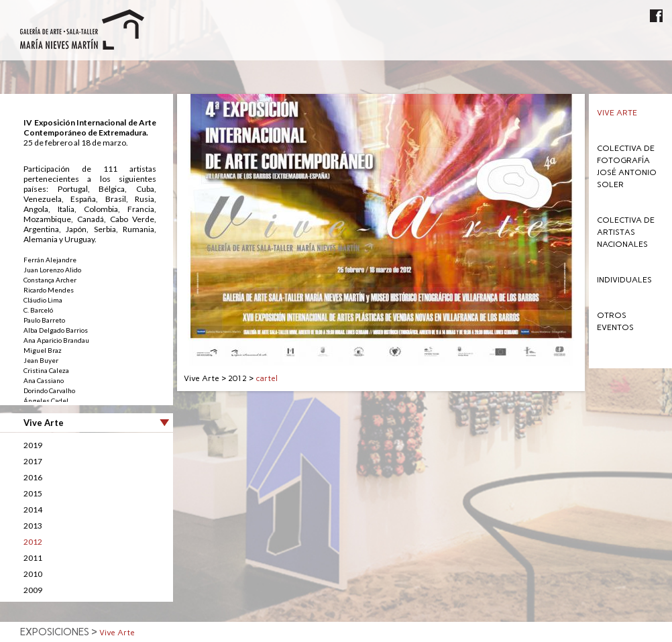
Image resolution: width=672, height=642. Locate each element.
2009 (33, 590)
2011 (33, 558)
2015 (33, 493)
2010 (33, 574)
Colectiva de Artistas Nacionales (626, 232)
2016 (33, 477)
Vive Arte (617, 113)
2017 (33, 461)
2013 (33, 526)
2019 (33, 445)
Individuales (624, 280)
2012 (33, 542)
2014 (33, 510)
